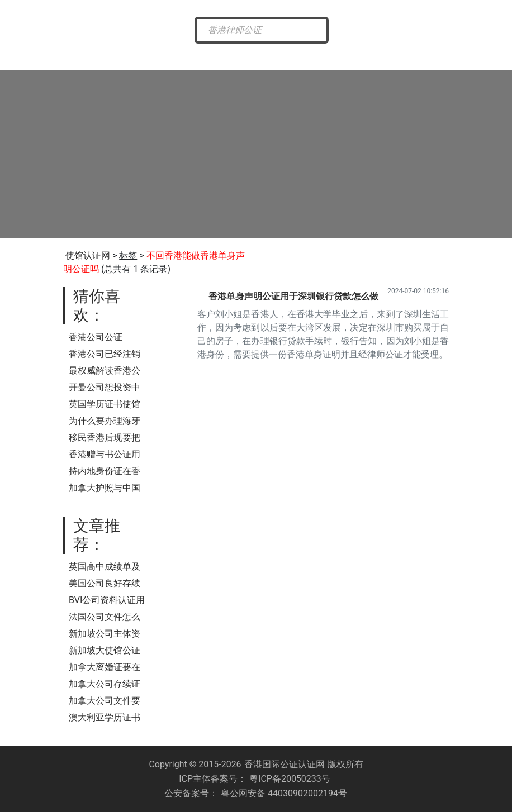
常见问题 (367, 57)
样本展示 (421, 57)
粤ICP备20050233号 (290, 779)
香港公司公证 (96, 337)
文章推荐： (97, 535)
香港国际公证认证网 (285, 764)
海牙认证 (259, 57)
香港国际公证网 (94, 61)
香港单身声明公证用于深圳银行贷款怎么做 (293, 296)
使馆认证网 (88, 255)
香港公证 (205, 57)
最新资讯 (151, 57)
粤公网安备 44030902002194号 (284, 793)
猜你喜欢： (97, 306)
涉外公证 (313, 57)
